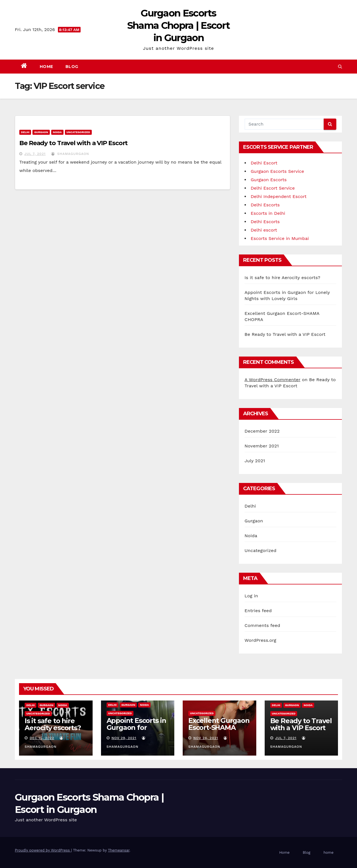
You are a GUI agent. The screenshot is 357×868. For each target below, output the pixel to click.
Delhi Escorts (265, 205)
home (328, 852)
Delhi (25, 132)
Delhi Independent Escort (279, 196)
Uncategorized (78, 132)
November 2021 (262, 446)
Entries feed (258, 611)
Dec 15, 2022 (42, 738)
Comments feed (262, 625)
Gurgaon (41, 132)
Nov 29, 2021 (124, 738)
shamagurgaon (70, 154)
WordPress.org (260, 640)
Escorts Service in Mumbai (280, 238)
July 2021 (255, 461)
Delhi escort (264, 230)
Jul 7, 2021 (35, 154)
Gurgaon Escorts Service (277, 171)
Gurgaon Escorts (269, 180)
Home (46, 67)
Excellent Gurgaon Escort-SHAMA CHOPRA (219, 727)
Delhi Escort (264, 163)
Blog (72, 67)
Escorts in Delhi (268, 213)
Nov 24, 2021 (206, 738)
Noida (57, 132)
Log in (251, 596)
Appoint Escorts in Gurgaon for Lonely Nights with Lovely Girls (137, 731)
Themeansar (119, 850)
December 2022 (262, 431)
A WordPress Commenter (273, 380)
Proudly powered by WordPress (43, 850)
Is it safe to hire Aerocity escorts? (282, 278)
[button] (340, 66)
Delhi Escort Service (273, 188)
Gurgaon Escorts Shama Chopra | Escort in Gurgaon (178, 25)
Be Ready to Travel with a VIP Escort (73, 143)
